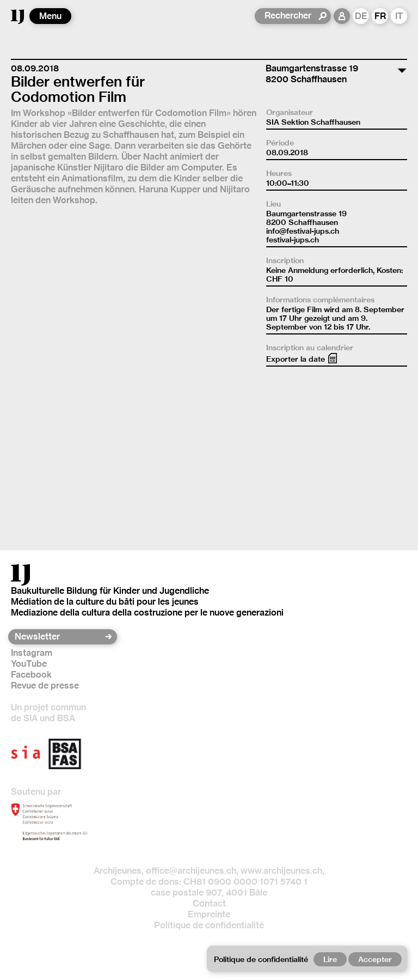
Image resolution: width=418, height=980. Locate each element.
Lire (330, 959)
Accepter (375, 959)
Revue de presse (45, 686)
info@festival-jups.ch (303, 231)
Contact (209, 903)
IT (399, 16)
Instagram (32, 653)
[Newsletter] (59, 637)
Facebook (31, 675)
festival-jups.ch (293, 240)
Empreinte (209, 914)
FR (380, 16)
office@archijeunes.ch (191, 871)
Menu (50, 16)
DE (361, 16)
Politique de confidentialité (209, 925)
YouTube (29, 664)
